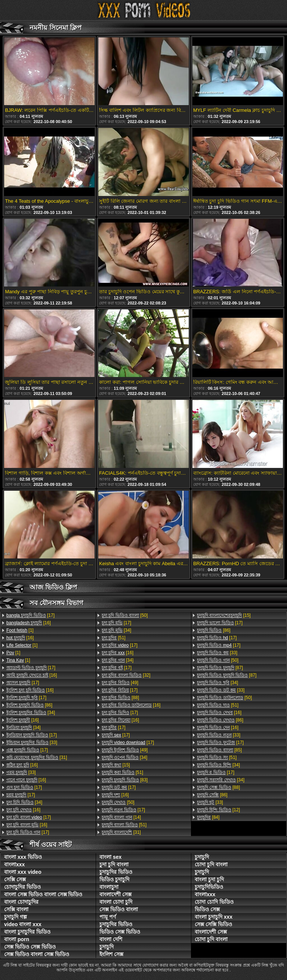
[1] (20, 630)
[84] (208, 817)
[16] (29, 623)
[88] (120, 698)
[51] (114, 638)
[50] (125, 615)
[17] (30, 615)
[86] (29, 705)
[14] (121, 817)
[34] (31, 713)
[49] (120, 683)
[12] (218, 810)
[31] (37, 757)
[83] (125, 780)
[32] (126, 675)
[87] (220, 668)
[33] (32, 742)
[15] (116, 765)
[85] (219, 750)
